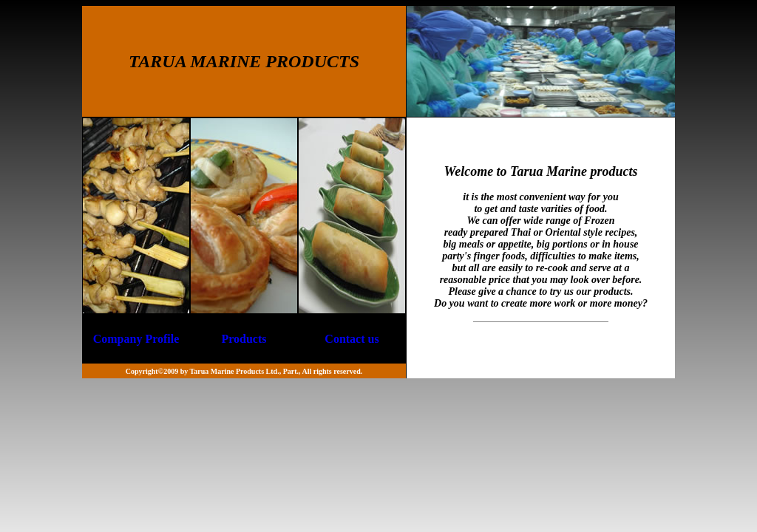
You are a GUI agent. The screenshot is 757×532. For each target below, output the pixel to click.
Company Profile (136, 339)
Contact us (352, 339)
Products (244, 339)
